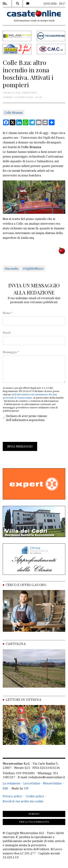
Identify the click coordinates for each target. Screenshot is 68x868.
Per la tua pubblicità (34, 822)
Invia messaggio (20, 446)
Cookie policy (35, 796)
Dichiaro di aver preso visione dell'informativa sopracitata (27, 418)
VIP (26, 788)
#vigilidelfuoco (33, 269)
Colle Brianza (14, 113)
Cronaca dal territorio (20, 93)
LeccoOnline (32, 783)
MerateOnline (52, 783)
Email (7, 333)
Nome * (8, 313)
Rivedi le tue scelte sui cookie (23, 801)
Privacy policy (12, 796)
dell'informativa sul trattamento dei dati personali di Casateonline (30, 396)
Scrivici (34, 814)
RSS (5, 788)
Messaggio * (11, 352)
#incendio (12, 269)
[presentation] (30, 432)
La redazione (12, 783)
